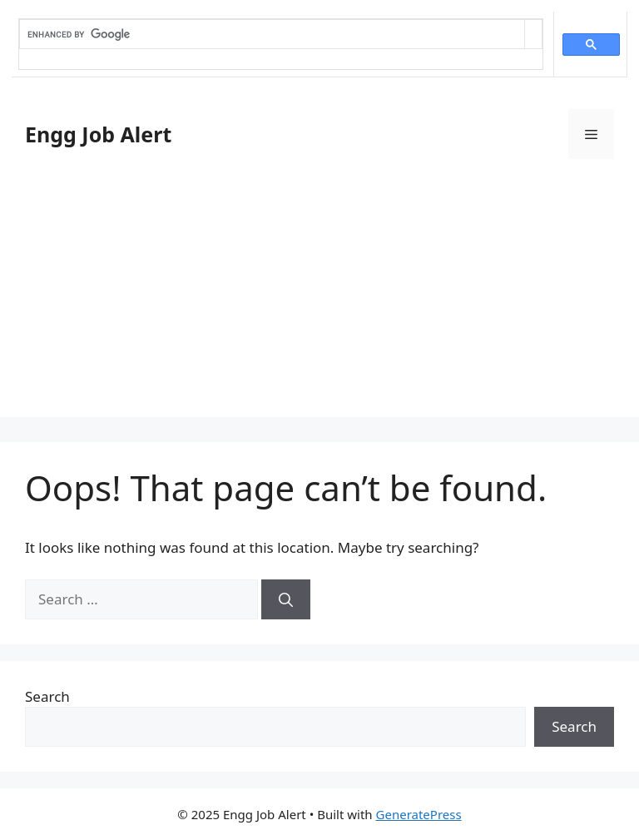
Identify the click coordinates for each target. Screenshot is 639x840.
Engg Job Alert (98, 134)
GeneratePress (419, 814)
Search (47, 696)
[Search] (286, 599)
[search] (272, 34)
